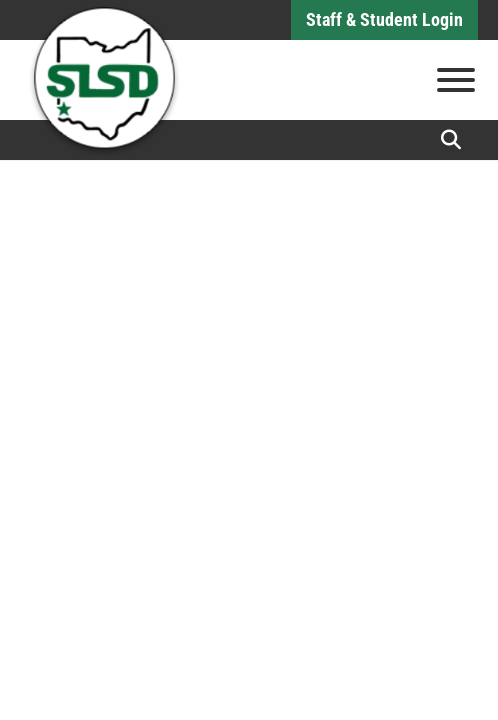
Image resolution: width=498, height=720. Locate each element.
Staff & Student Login (384, 19)
